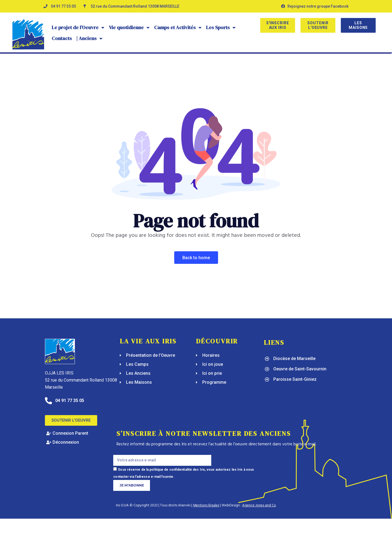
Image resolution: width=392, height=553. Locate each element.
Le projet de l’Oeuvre (78, 28)
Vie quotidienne (129, 28)
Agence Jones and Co (259, 505)
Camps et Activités (178, 28)
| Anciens (89, 38)
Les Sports (221, 28)
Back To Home (196, 258)
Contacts (62, 38)
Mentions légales (206, 505)
